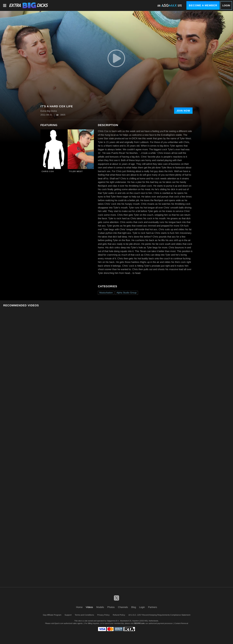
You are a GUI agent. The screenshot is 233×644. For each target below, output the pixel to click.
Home (79, 607)
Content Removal (181, 623)
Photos (111, 607)
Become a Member (203, 5)
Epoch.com (59, 623)
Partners (153, 607)
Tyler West (76, 171)
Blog (134, 607)
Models (100, 607)
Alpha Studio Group (127, 293)
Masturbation (106, 293)
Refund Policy (119, 615)
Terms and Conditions (84, 615)
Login (226, 5)
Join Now (183, 111)
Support (68, 615)
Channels (123, 607)
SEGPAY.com (139, 623)
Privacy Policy (103, 615)
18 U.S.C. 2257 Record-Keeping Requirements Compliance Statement (159, 615)
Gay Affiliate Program (52, 615)
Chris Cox (48, 171)
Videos (89, 607)
